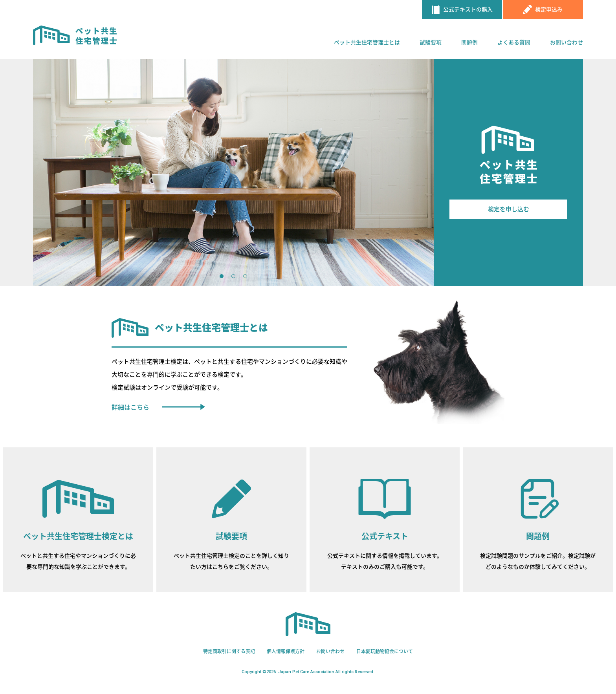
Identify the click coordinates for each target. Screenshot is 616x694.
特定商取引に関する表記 (229, 652)
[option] (233, 172)
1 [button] (222, 276)
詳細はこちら (130, 407)
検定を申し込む (509, 209)
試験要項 (431, 42)
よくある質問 (514, 42)
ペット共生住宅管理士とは (367, 42)
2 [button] (233, 276)
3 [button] (245, 276)
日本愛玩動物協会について (385, 652)
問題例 (469, 42)
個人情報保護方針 (286, 652)
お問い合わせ (566, 42)
